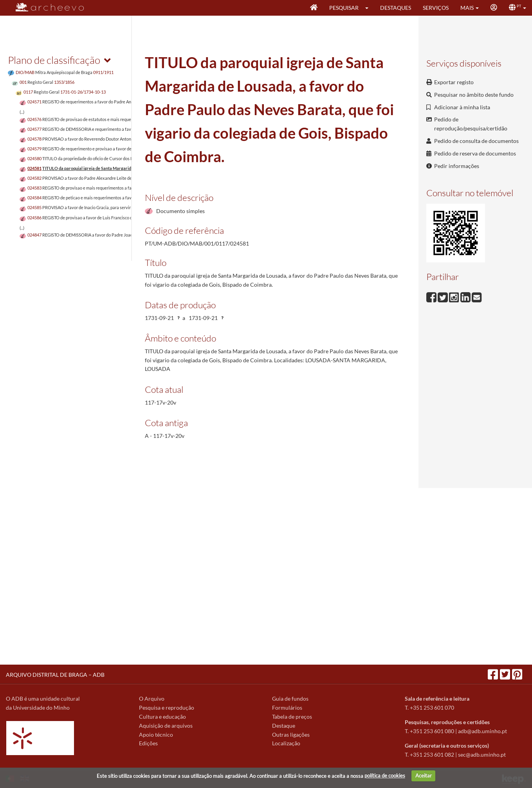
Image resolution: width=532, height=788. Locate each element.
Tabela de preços (292, 717)
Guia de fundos (290, 699)
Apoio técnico (156, 735)
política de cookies (385, 775)
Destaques (396, 8)
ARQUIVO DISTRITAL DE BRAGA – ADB (55, 675)
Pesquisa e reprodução (167, 708)
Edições (148, 743)
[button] (369, 8)
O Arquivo (152, 699)
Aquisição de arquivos (166, 726)
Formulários (287, 708)
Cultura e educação (162, 717)
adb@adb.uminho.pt (482, 731)
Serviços (436, 8)
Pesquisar (344, 8)
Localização (286, 743)
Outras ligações (291, 735)
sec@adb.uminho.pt (482, 755)
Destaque (284, 726)
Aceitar (424, 775)
